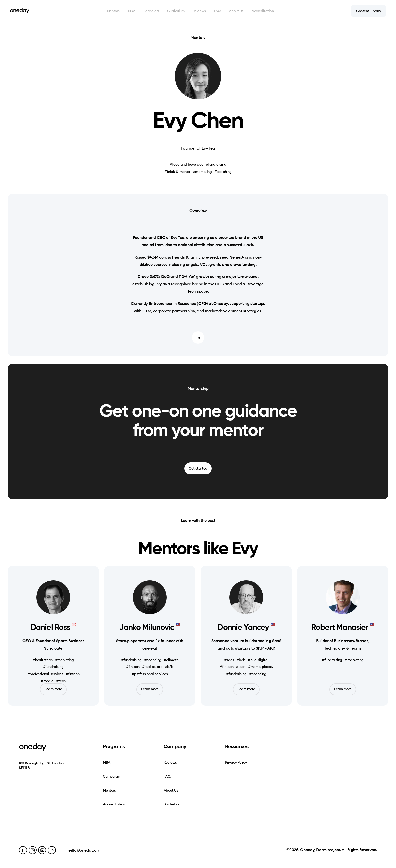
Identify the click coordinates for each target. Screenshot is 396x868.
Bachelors (151, 11)
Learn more (53, 689)
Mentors (113, 11)
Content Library (368, 11)
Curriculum (176, 11)
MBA (132, 11)
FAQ (217, 11)
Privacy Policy (236, 762)
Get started (198, 468)
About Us (236, 11)
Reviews (199, 11)
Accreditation (263, 11)
